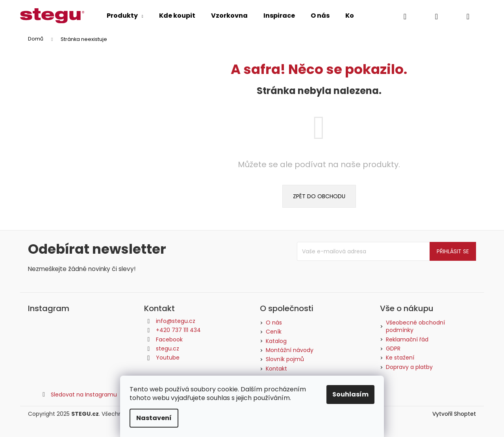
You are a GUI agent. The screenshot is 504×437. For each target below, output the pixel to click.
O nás (274, 323)
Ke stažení (400, 358)
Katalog (276, 341)
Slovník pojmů (285, 359)
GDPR (393, 349)
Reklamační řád (407, 340)
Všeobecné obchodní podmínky (415, 326)
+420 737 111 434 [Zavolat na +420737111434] (178, 330)
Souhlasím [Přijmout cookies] (350, 394)
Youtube (168, 358)
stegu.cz (168, 348)
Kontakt (276, 369)
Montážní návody (290, 350)
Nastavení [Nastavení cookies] (154, 418)
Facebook (169, 339)
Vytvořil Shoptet (454, 414)
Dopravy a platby (409, 367)
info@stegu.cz (176, 321)
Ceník (274, 332)
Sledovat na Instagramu (84, 395)
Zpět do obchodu (319, 196)
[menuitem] (125, 16)
